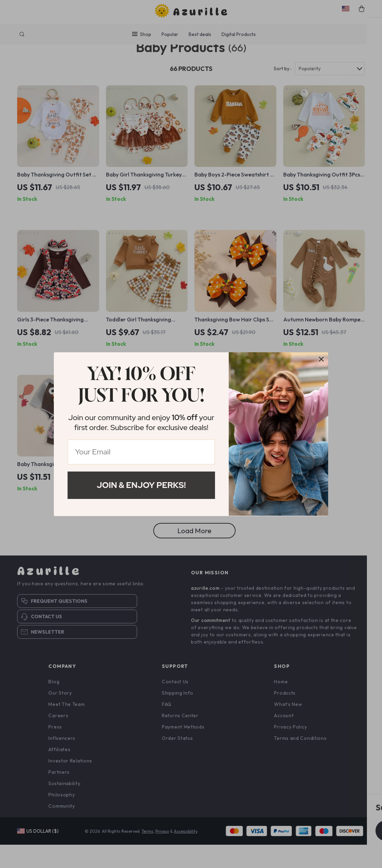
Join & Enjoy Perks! (141, 485)
